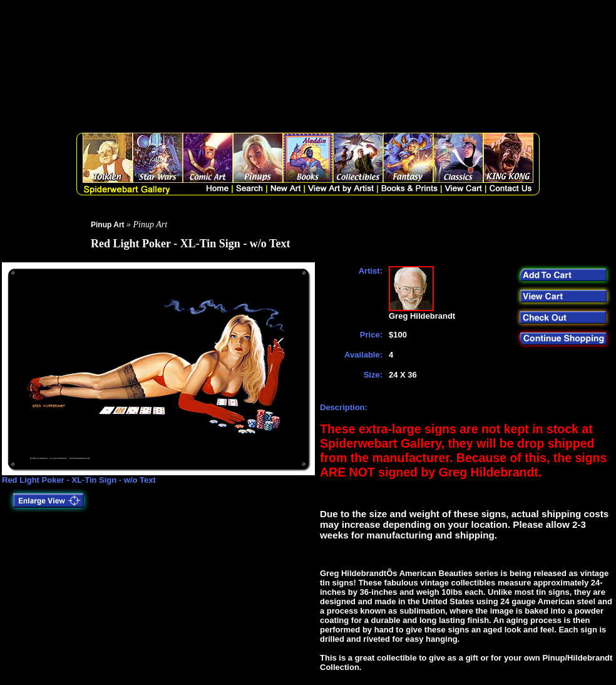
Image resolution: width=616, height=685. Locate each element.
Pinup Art (108, 225)
